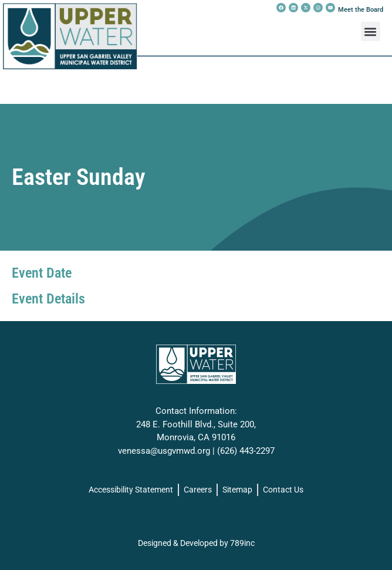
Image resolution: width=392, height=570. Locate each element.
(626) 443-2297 (246, 451)
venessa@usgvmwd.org (164, 451)
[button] (371, 31)
